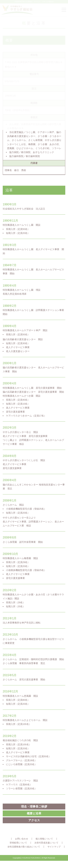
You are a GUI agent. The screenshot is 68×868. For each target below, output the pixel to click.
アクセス (34, 820)
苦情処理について (18, 843)
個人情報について (44, 839)
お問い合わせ (22, 839)
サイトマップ (54, 847)
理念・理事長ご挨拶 (34, 807)
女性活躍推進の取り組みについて (24, 847)
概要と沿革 (34, 813)
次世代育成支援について (46, 843)
